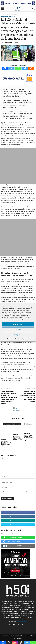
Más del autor (27, 424)
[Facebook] (5, 68)
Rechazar (18, 330)
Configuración (18, 335)
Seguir (32, 516)
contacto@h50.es (22, 621)
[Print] (31, 68)
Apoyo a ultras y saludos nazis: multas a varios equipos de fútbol (17, 438)
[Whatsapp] (18, 68)
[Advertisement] (18, 166)
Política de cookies (12, 339)
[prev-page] (17, 450)
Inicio (2, 13)
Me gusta (31, 512)
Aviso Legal (6, 636)
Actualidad (8, 13)
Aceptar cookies (18, 324)
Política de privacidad (23, 339)
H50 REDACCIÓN (7, 42)
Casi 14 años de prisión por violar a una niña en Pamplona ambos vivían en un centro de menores (6, 444)
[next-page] (19, 450)
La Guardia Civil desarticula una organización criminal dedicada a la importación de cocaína (27, 396)
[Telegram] (25, 68)
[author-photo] (18, 412)
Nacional (14, 13)
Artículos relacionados (12, 424)
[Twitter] (11, 68)
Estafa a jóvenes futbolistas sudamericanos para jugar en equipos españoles (29, 438)
